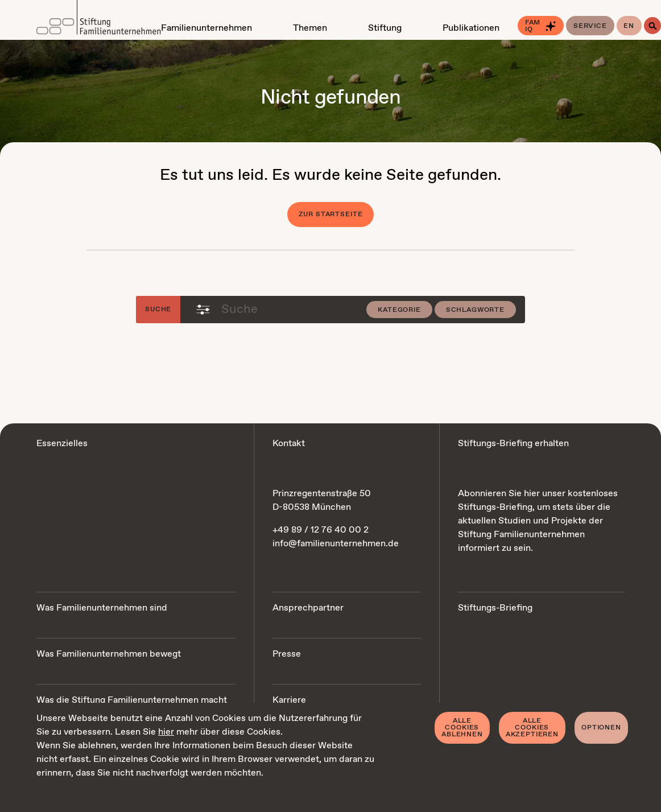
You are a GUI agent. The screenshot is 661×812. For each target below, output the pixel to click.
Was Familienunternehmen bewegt (109, 654)
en (629, 26)
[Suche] (652, 26)
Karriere (289, 700)
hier (166, 732)
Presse (287, 654)
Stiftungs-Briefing (495, 608)
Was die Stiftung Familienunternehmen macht (132, 700)
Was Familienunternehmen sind (102, 608)
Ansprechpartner (308, 608)
